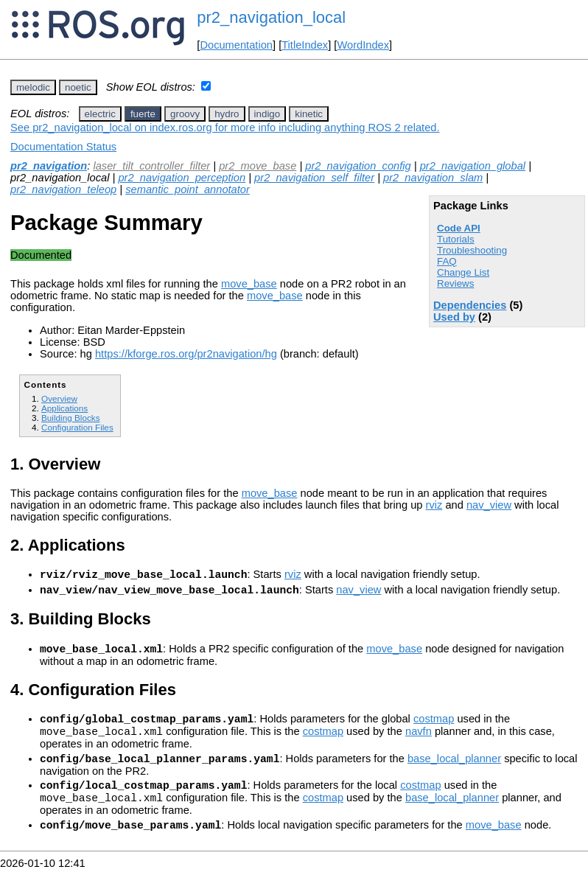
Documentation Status (63, 147)
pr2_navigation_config (358, 166)
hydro (227, 114)
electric (100, 114)
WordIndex (363, 45)
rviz (434, 505)
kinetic (309, 114)
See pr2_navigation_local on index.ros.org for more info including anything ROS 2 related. (225, 128)
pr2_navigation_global (473, 166)
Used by (454, 317)
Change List (463, 272)
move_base (249, 284)
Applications (64, 408)
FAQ (447, 261)
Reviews (455, 283)
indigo (267, 114)
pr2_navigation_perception (182, 178)
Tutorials (456, 239)
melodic (33, 87)
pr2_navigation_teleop (63, 189)
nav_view (489, 505)
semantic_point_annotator (188, 189)
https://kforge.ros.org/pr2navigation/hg (186, 354)
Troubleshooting (472, 250)
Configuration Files (77, 427)
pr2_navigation (49, 166)
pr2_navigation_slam (433, 178)
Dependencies (470, 305)
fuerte (143, 114)
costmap (434, 728)
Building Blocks (70, 418)
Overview (59, 398)
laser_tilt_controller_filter (151, 166)
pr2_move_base (258, 166)
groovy (185, 114)
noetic (78, 87)
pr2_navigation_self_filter (314, 178)
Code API (459, 228)
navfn (419, 742)
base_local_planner (454, 772)
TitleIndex (305, 45)
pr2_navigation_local (271, 17)
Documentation (236, 45)
